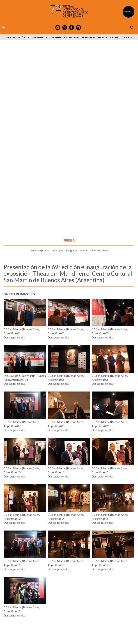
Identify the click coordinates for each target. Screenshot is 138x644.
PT (9, 28)
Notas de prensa (100, 250)
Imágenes (72, 250)
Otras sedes (36, 37)
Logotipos (58, 250)
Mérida (103, 37)
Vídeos (84, 250)
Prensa (128, 37)
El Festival (89, 37)
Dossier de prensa (39, 250)
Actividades (54, 37)
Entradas (129, 12)
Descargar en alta (14, 337)
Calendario (72, 37)
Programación (16, 37)
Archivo (115, 37)
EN (3, 28)
